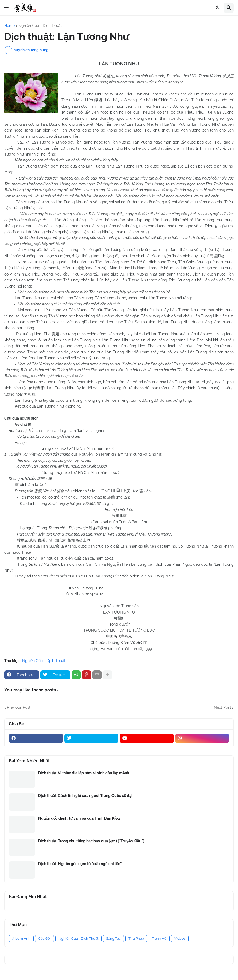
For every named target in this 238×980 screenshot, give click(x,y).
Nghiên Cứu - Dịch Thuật (40, 26)
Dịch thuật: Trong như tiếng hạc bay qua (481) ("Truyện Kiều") (91, 841)
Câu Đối (44, 939)
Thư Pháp (136, 939)
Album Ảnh (21, 939)
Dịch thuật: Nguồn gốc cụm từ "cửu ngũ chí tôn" (80, 864)
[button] (6, 8)
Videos (180, 939)
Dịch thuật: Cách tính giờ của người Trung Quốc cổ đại (85, 796)
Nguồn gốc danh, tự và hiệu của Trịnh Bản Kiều (79, 818)
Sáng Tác (113, 939)
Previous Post (19, 707)
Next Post (223, 707)
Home (9, 26)
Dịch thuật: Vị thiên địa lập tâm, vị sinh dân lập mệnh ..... (86, 773)
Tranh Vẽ (159, 939)
